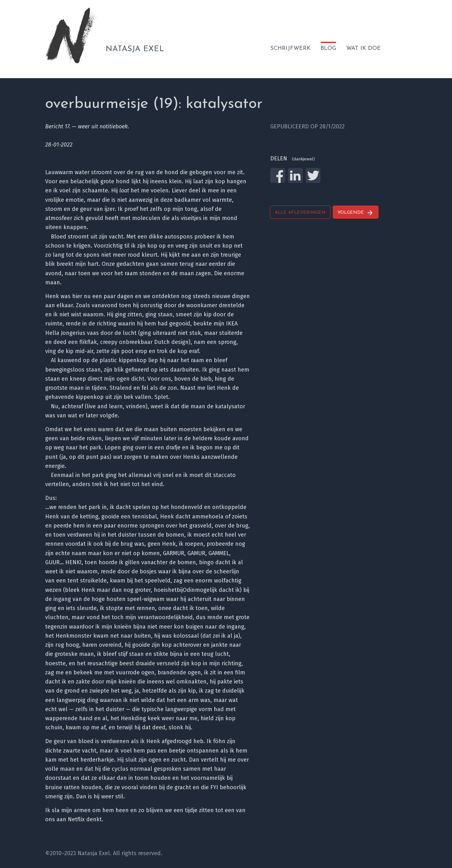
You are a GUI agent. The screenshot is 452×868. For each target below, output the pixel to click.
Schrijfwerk (290, 48)
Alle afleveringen (300, 213)
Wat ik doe (363, 48)
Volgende (356, 213)
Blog (328, 48)
